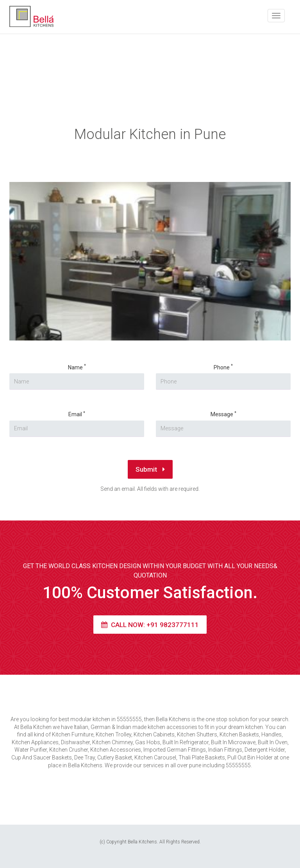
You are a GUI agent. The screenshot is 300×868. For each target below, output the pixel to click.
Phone (223, 367)
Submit (150, 469)
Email (77, 414)
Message (223, 414)
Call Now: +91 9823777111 (150, 625)
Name (77, 367)
